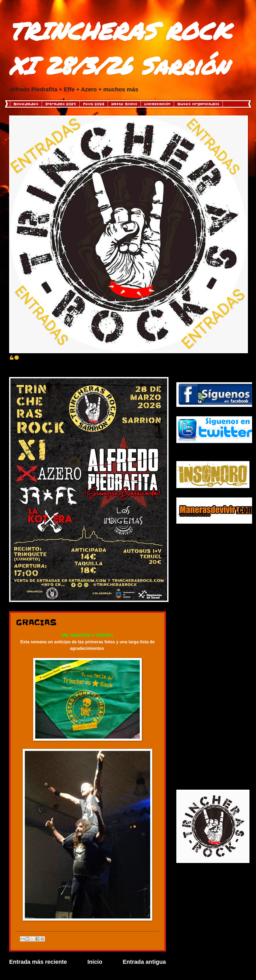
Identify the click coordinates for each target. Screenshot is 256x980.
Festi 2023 (94, 104)
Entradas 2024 (61, 104)
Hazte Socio (124, 104)
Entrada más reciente (38, 962)
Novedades (26, 104)
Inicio (95, 962)
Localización (157, 104)
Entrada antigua (144, 962)
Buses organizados (198, 104)
